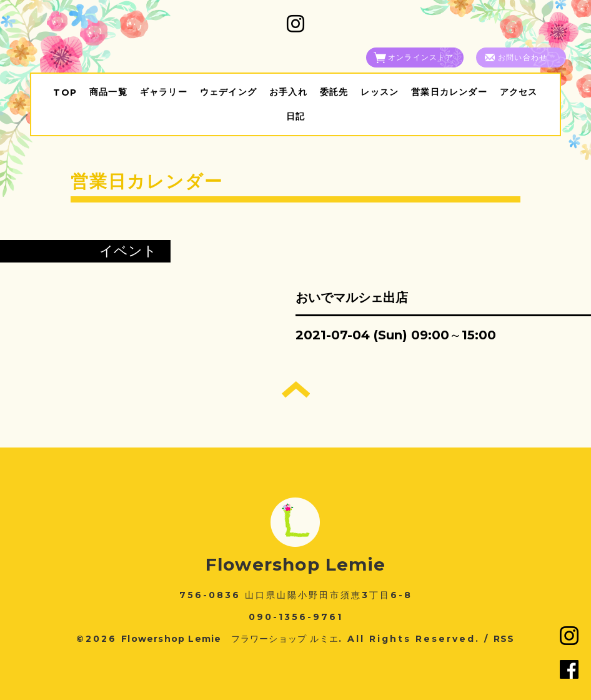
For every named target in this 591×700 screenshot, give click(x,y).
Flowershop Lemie (295, 564)
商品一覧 (108, 92)
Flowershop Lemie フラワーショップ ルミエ (230, 639)
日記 (295, 116)
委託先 (334, 92)
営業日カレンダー (449, 92)
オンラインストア (421, 57)
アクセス (519, 92)
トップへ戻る (296, 389)
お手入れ (288, 92)
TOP (65, 92)
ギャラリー (164, 92)
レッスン (380, 92)
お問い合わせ (523, 57)
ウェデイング (228, 92)
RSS (504, 639)
